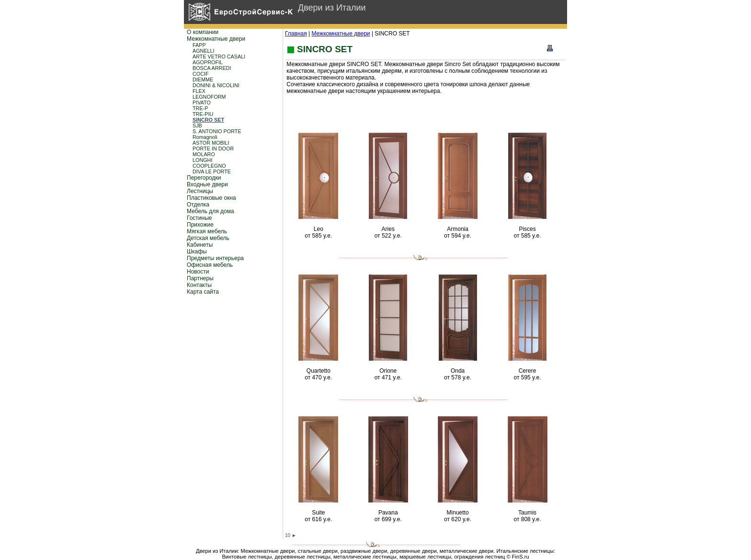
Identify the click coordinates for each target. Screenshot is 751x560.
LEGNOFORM (209, 97)
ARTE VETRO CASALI (219, 57)
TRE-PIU (203, 114)
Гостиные (199, 218)
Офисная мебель (210, 265)
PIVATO (202, 103)
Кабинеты (200, 245)
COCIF (201, 74)
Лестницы (200, 191)
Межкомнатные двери (216, 39)
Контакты (199, 285)
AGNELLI (204, 51)
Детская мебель (208, 238)
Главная (296, 34)
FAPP (199, 45)
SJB (197, 126)
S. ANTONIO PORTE (217, 131)
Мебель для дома (211, 211)
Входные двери (207, 184)
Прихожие (200, 225)
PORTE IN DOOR (213, 149)
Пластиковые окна (211, 198)
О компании (203, 32)
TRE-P (200, 108)
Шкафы (197, 251)
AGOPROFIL (208, 62)
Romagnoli (205, 137)
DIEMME (203, 80)
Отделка (198, 205)
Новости (198, 272)
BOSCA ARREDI (212, 68)
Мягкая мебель (207, 231)
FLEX (199, 91)
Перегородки (204, 178)
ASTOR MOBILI (211, 143)
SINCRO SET (208, 120)
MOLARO (204, 154)
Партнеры (200, 278)
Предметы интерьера (215, 258)
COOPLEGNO (209, 166)
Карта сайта (203, 292)
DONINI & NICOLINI (216, 85)
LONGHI (202, 160)
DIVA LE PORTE (212, 171)
